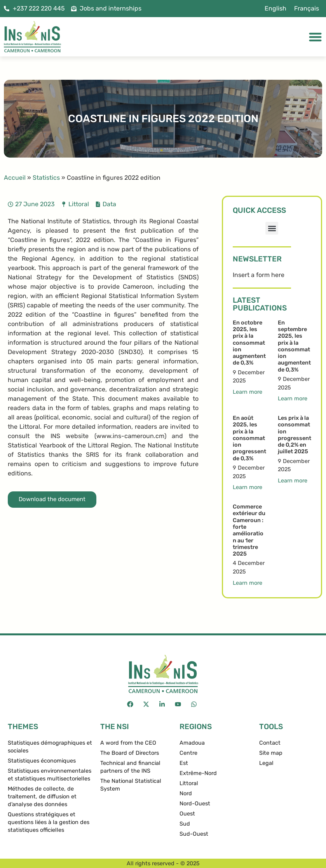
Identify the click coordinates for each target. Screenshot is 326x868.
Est (184, 763)
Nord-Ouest (195, 804)
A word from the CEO (128, 743)
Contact (270, 743)
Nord (186, 793)
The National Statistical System (131, 785)
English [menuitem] (275, 8)
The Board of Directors (130, 753)
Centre (188, 753)
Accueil (15, 178)
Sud (185, 824)
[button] (272, 228)
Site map (271, 753)
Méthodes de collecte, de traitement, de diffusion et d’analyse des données (42, 797)
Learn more (248, 392)
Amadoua (192, 743)
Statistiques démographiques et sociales (50, 747)
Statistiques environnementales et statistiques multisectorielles (50, 775)
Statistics (46, 178)
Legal (266, 763)
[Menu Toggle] (315, 37)
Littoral (79, 204)
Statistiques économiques (42, 761)
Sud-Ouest (194, 834)
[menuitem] (275, 9)
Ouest (187, 814)
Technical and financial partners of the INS (130, 767)
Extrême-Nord (198, 773)
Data (109, 204)
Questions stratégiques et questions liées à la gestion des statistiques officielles (49, 822)
